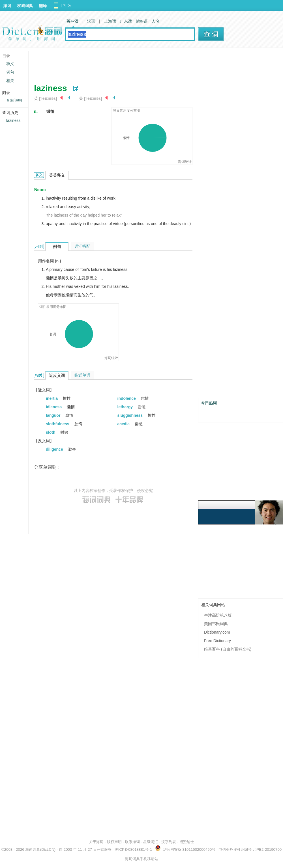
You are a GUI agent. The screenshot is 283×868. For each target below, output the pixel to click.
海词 (7, 6)
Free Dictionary (217, 641)
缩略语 (142, 21)
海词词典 (33, 849)
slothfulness (58, 424)
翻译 (43, 6)
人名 (156, 21)
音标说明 (14, 100)
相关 (10, 81)
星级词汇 (151, 842)
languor (54, 415)
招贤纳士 (187, 842)
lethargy (126, 407)
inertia (52, 398)
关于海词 (96, 842)
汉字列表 (169, 842)
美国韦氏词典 (216, 624)
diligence (55, 449)
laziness (13, 120)
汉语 (91, 21)
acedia (124, 424)
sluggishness (131, 415)
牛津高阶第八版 (218, 615)
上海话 (110, 21)
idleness (54, 407)
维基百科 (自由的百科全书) (228, 649)
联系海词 (132, 842)
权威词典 (25, 6)
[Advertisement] (137, 64)
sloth (51, 432)
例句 (10, 72)
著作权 (119, 491)
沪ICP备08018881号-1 (133, 849)
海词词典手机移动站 (142, 859)
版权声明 (114, 842)
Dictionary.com (217, 632)
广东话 (126, 21)
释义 (10, 64)
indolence (127, 398)
